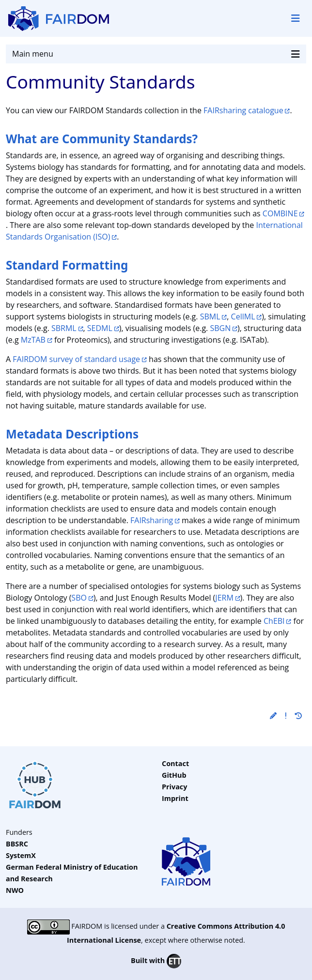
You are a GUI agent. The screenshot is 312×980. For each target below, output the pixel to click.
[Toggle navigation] (296, 18)
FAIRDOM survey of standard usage (76, 359)
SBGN (220, 328)
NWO (15, 890)
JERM (224, 598)
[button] (273, 716)
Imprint (175, 798)
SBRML (64, 328)
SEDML (100, 328)
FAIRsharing (152, 520)
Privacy (174, 787)
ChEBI (274, 621)
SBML (210, 317)
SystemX (21, 855)
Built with (156, 961)
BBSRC (17, 844)
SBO (79, 598)
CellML (243, 317)
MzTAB (33, 340)
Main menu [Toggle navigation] (156, 54)
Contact (175, 763)
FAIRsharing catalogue (243, 110)
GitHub (174, 775)
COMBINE (280, 213)
